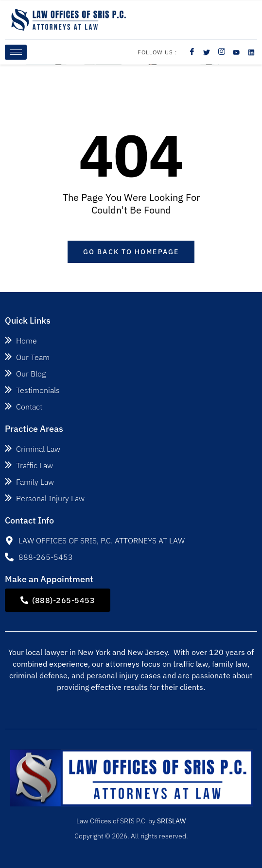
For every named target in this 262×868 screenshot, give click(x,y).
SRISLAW (171, 821)
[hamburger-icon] (16, 52)
